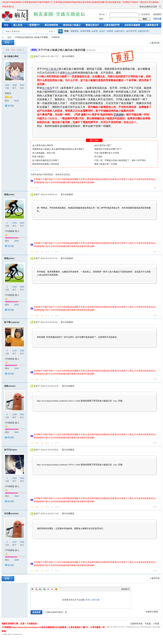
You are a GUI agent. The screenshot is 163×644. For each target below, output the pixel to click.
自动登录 (144, 14)
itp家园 (110, 31)
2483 (7, 85)
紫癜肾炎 (75, 31)
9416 (22, 85)
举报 (155, 188)
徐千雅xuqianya (12, 322)
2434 (15, 223)
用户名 (102, 14)
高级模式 (125, 589)
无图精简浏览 (136, 624)
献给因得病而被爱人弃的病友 (46, 164)
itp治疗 (102, 31)
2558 (15, 85)
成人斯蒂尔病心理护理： (44, 145)
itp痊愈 (95, 31)
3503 (22, 478)
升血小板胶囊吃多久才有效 (107, 153)
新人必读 (18, 25)
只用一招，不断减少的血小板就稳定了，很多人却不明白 (120, 160)
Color (36, 589)
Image (40, 589)
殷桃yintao (9, 194)
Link (44, 589)
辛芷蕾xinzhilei (11, 514)
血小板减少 (52, 69)
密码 (101, 19)
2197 (15, 542)
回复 (37, 188)
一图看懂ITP (33, 25)
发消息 (11, 106)
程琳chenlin (10, 386)
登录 (88, 600)
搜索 (51, 31)
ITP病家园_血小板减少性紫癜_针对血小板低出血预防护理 (3, 37)
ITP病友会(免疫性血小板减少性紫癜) (31, 37)
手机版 (148, 624)
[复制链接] (91, 50)
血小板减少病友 (11, 56)
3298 (22, 542)
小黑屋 (156, 624)
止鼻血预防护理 (112, 25)
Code (52, 589)
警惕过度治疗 (92, 25)
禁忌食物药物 (51, 25)
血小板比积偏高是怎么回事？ (46, 160)
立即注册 (157, 19)
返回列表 (156, 43)
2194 (15, 351)
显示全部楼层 (68, 56)
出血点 (69, 73)
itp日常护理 (131, 31)
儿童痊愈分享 (152, 25)
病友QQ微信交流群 (148, 7)
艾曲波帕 (119, 115)
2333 (15, 478)
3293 (22, 351)
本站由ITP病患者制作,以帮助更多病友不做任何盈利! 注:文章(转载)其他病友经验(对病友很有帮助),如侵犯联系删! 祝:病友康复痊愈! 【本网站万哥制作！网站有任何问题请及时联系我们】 (81, 3)
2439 (15, 415)
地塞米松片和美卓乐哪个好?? (108, 149)
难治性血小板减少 (72, 25)
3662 (22, 415)
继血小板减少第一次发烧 (106, 164)
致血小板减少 (39, 157)
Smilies (56, 589)
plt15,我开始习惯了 (103, 145)
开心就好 (98, 157)
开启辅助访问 (138, 7)
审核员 (8, 93)
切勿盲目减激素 (132, 25)
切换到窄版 (160, 7)
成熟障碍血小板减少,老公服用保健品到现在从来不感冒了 (58, 149)
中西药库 (56, 37)
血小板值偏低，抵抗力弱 (44, 153)
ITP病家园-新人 (12, 231)
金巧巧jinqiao (11, 450)
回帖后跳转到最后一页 (55, 612)
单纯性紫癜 (85, 31)
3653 (22, 223)
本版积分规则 (152, 612)
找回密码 (157, 14)
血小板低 (47, 88)
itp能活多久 (120, 31)
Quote (48, 589)
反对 (57, 252)
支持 (47, 252)
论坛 (6, 25)
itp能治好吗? (144, 31)
